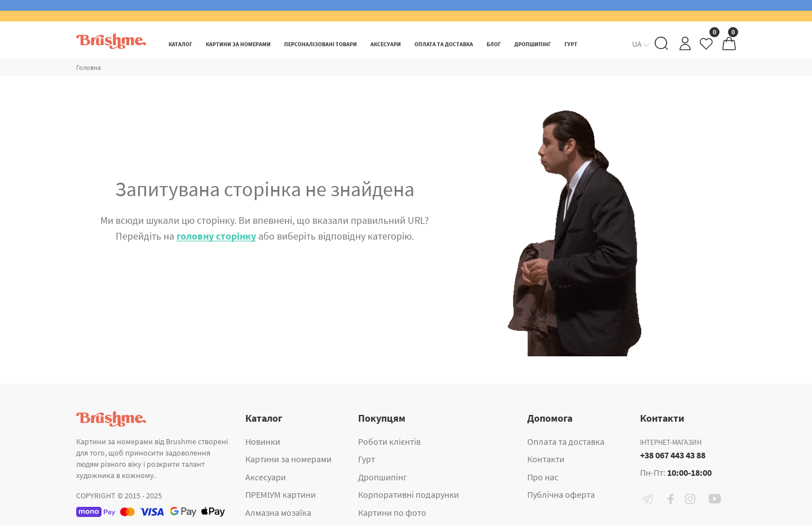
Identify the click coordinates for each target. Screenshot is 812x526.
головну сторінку (216, 236)
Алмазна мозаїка (278, 512)
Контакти (546, 459)
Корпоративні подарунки (409, 494)
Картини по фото (392, 512)
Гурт (367, 459)
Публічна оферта (561, 494)
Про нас (543, 477)
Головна (89, 67)
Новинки (263, 441)
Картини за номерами (288, 459)
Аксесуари (266, 477)
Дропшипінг (383, 477)
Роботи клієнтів (389, 441)
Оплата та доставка (566, 441)
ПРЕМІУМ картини (281, 494)
